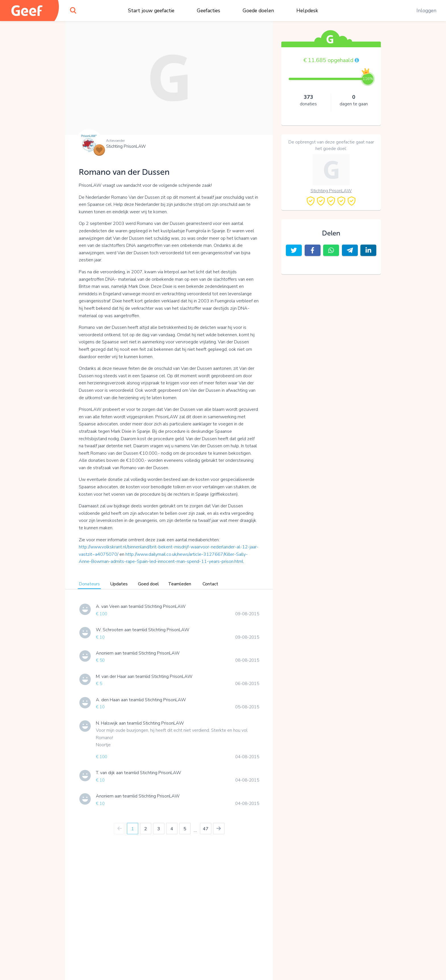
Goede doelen (258, 11)
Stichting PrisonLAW (126, 146)
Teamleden (180, 584)
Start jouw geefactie (151, 11)
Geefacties (208, 11)
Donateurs (89, 584)
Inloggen (426, 11)
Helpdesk (307, 11)
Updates (119, 584)
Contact (210, 584)
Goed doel (148, 584)
